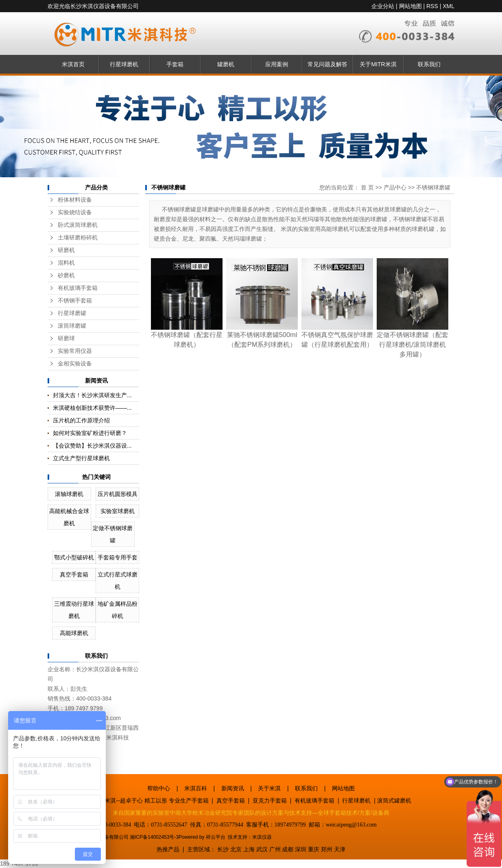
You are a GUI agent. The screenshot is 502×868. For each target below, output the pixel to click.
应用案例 (277, 64)
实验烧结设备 (75, 212)
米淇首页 (73, 64)
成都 (288, 849)
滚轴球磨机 (69, 494)
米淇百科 (196, 788)
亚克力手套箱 (270, 801)
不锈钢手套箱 (75, 301)
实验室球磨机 (118, 511)
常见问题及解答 (327, 64)
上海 (249, 849)
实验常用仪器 (75, 351)
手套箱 (175, 64)
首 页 (367, 187)
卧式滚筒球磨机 (78, 225)
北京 (236, 849)
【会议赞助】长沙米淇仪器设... (92, 446)
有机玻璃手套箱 (78, 288)
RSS (432, 6)
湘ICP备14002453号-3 (154, 837)
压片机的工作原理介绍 (81, 420)
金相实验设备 (75, 364)
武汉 (262, 849)
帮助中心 (159, 788)
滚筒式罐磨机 (394, 801)
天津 (340, 849)
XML (449, 6)
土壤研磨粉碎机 (78, 238)
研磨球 (66, 338)
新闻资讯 (233, 788)
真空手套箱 (74, 574)
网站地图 (410, 6)
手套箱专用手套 (118, 557)
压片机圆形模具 (118, 494)
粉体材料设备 (75, 200)
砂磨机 (66, 275)
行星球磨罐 (72, 313)
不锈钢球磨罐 (433, 187)
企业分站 (383, 6)
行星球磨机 (124, 64)
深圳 (301, 849)
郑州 (327, 849)
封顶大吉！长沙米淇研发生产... (92, 395)
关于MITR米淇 (378, 64)
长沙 (223, 849)
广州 (275, 849)
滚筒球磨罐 (72, 326)
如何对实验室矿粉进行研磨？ (90, 433)
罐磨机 (226, 64)
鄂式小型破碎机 (74, 557)
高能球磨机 (74, 633)
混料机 (66, 263)
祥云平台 (216, 837)
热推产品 (168, 849)
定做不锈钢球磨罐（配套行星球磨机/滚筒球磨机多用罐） (413, 344)
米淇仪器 (262, 837)
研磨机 (66, 250)
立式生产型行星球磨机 (81, 458)
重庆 (314, 849)
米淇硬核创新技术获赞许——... (92, 408)
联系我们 (429, 64)
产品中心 (395, 187)
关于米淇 (269, 788)
